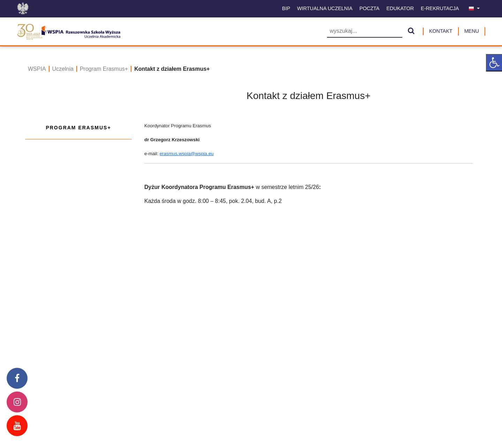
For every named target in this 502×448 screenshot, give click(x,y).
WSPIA (37, 69)
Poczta (369, 8)
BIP (286, 8)
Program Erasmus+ (104, 69)
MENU (472, 31)
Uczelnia (63, 69)
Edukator (400, 8)
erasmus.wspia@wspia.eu (187, 154)
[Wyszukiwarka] (365, 32)
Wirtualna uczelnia (325, 8)
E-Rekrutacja (440, 8)
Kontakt (441, 31)
